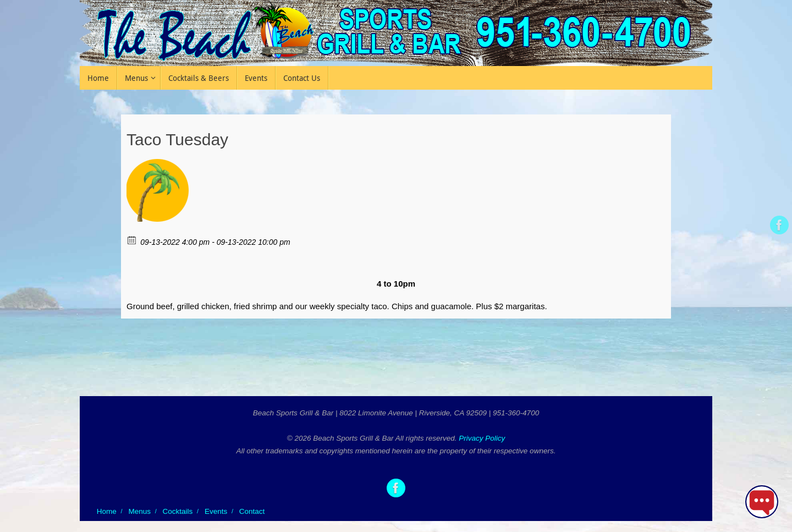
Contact (252, 511)
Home (107, 511)
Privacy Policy (482, 438)
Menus (139, 511)
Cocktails (178, 511)
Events (216, 511)
